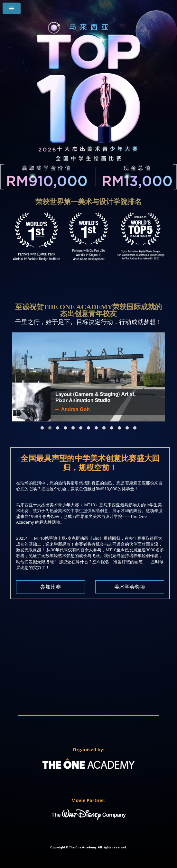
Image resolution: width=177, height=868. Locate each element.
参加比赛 (51, 587)
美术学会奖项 (130, 587)
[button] (42, 428)
